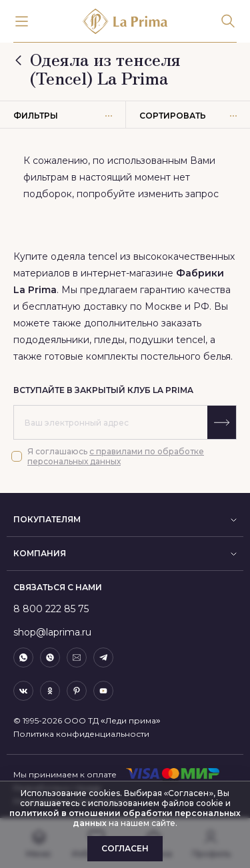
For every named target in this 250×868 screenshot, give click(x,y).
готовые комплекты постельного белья (138, 356)
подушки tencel (167, 340)
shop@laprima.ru (52, 632)
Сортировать (188, 116)
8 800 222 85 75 (51, 609)
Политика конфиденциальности (81, 734)
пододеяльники (51, 340)
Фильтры (63, 116)
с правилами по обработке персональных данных (116, 456)
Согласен (125, 848)
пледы (109, 340)
